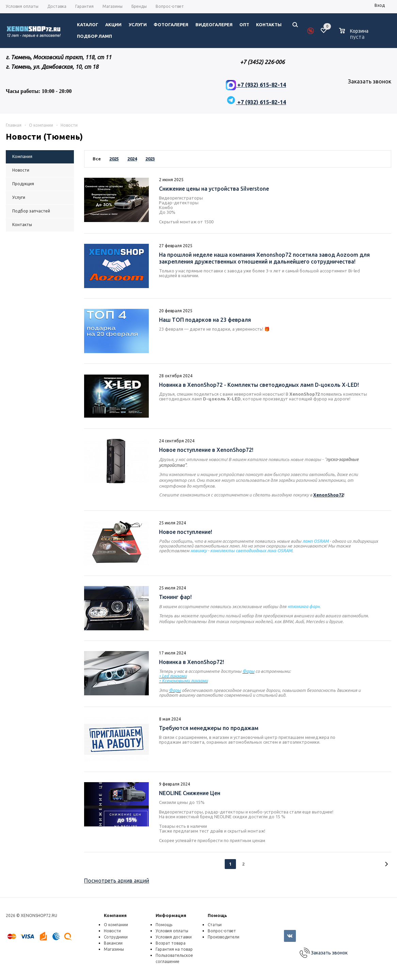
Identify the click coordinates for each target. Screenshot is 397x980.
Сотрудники (116, 937)
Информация (171, 915)
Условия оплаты (172, 931)
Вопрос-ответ (222, 931)
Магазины (114, 949)
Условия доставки (174, 937)
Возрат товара (171, 943)
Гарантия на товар (174, 949)
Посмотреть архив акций (117, 881)
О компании (116, 925)
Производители (224, 937)
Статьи (215, 925)
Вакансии (113, 943)
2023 (150, 159)
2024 (132, 159)
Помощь (217, 915)
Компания (115, 915)
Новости (112, 931)
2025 (114, 159)
